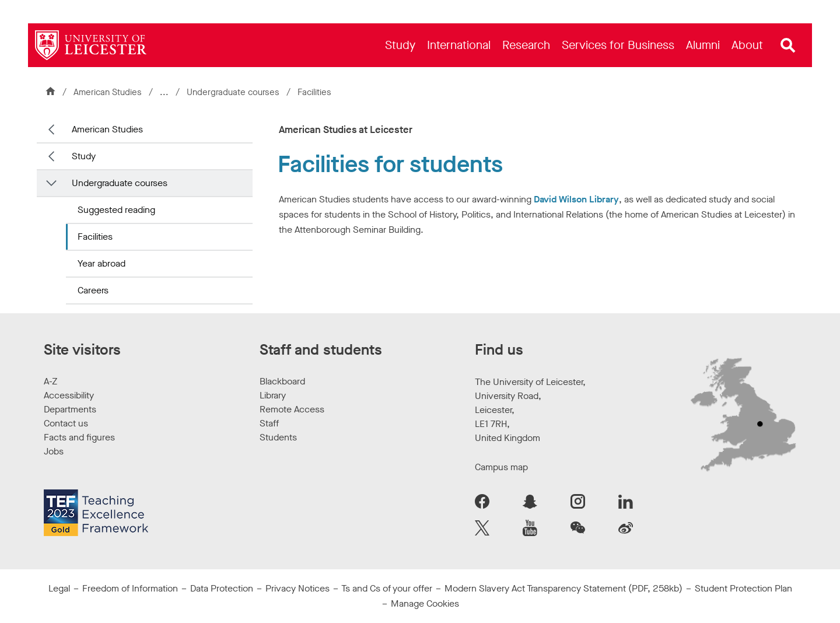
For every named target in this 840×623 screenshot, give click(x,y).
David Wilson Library (576, 199)
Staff (269, 423)
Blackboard (282, 381)
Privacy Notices (297, 588)
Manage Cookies (425, 603)
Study (84, 156)
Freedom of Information (130, 588)
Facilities (95, 237)
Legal (59, 588)
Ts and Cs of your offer (387, 588)
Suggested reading (116, 210)
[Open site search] (788, 45)
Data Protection (222, 588)
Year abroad (101, 263)
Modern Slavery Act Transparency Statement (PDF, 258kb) (563, 588)
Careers (93, 290)
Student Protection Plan (743, 588)
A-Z (50, 381)
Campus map (501, 467)
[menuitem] (400, 45)
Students (278, 437)
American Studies (108, 92)
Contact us (66, 423)
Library (273, 395)
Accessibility (69, 395)
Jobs (54, 451)
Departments (70, 409)
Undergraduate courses (234, 92)
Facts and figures (79, 437)
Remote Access (292, 409)
